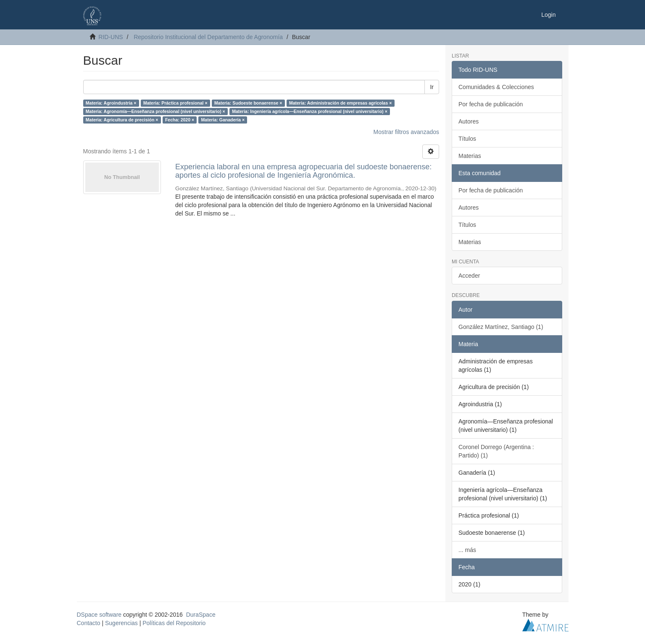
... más (467, 550)
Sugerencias (121, 623)
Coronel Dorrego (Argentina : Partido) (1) (496, 451)
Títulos (467, 139)
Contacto (89, 623)
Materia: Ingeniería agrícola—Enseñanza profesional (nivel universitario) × (310, 111)
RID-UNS (111, 37)
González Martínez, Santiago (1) (501, 327)
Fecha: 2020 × (180, 120)
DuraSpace (201, 615)
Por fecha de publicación (491, 104)
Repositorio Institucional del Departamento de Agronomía (208, 37)
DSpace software (99, 615)
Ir (432, 87)
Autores (469, 121)
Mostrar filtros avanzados (406, 132)
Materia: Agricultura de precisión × (122, 120)
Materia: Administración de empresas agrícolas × (340, 103)
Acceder (469, 276)
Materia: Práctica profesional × (175, 103)
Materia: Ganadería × (223, 120)
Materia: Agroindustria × (111, 103)
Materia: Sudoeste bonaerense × (248, 103)
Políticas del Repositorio (174, 623)
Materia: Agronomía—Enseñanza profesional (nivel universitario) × (155, 111)
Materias (470, 156)
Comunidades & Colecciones (496, 87)
